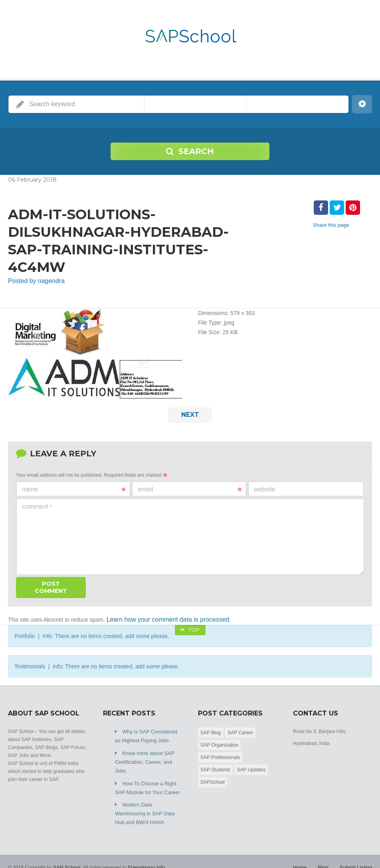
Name (74, 487)
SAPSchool (213, 779)
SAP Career (240, 729)
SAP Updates (251, 766)
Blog (326, 848)
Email (190, 487)
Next (190, 413)
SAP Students (215, 766)
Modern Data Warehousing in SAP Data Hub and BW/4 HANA (147, 796)
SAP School (66, 848)
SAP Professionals (220, 754)
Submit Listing (357, 848)
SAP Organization (219, 741)
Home (303, 848)
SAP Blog (211, 729)
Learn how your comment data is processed (161, 616)
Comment (37, 504)
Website (265, 487)
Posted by (33, 281)
